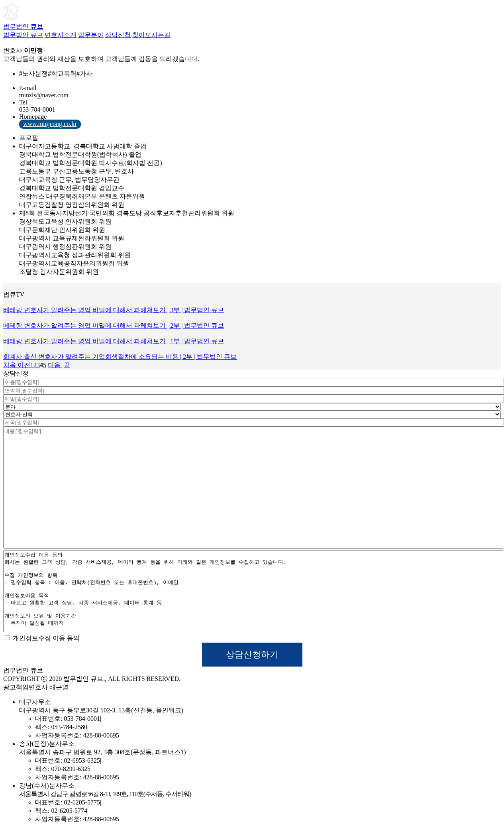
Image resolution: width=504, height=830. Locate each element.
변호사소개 (61, 35)
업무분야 (91, 35)
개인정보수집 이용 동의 (42, 638)
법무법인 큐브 (23, 35)
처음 (10, 365)
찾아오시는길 (151, 35)
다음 (55, 365)
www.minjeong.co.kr (50, 124)
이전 (23, 365)
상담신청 (118, 35)
